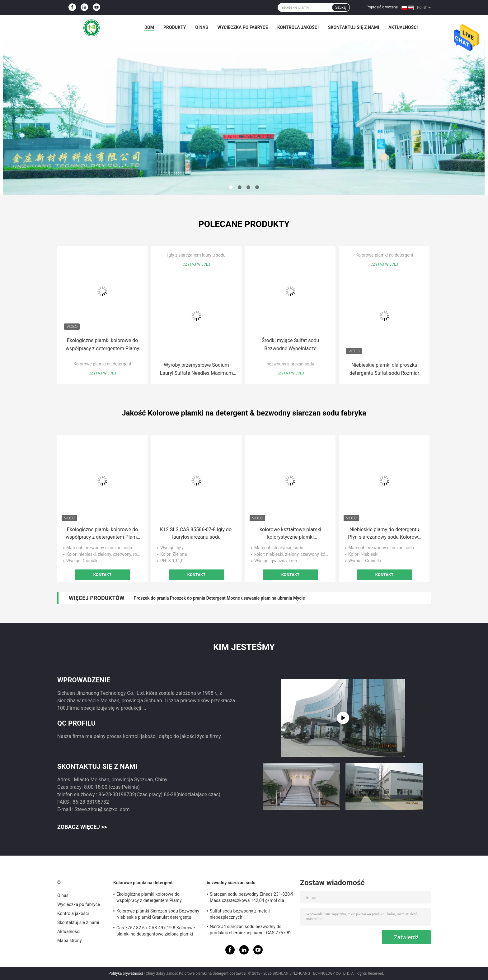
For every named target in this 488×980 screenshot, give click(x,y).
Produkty (175, 27)
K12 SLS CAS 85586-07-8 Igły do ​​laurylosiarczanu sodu (196, 533)
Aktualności (403, 27)
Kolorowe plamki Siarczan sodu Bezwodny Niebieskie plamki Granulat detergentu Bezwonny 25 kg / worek (158, 915)
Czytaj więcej (102, 373)
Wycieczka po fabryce (243, 27)
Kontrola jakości (298, 27)
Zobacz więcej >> (82, 827)
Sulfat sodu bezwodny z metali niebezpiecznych (240, 914)
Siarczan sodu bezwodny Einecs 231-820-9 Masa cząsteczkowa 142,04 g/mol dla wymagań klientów (252, 898)
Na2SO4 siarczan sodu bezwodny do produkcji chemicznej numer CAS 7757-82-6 (251, 931)
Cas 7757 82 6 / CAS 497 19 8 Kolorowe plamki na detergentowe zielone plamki (156, 931)
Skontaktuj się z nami (354, 27)
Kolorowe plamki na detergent (102, 364)
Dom (149, 27)
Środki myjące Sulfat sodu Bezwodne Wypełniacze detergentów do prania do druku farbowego (290, 345)
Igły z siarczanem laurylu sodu (196, 255)
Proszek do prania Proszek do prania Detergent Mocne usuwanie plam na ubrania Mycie (219, 598)
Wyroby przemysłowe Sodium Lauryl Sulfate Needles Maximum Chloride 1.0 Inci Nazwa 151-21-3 (197, 370)
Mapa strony (70, 941)
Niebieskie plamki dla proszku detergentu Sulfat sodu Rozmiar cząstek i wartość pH (385, 370)
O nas (202, 27)
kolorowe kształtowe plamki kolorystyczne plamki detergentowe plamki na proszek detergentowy (291, 534)
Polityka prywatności (126, 973)
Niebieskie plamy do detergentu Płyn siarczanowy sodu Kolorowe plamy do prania (384, 534)
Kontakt (102, 575)
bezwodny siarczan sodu (290, 364)
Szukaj (341, 7)
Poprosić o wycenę (382, 7)
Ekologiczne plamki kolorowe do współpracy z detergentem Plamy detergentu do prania (102, 345)
